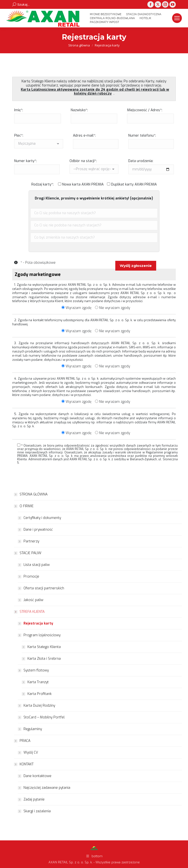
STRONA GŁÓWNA (34, 494)
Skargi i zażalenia (37, 811)
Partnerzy (31, 541)
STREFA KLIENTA (30, 612)
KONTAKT (24, 764)
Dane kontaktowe (37, 776)
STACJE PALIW (28, 553)
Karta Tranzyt (38, 682)
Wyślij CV (31, 753)
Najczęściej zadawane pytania (47, 788)
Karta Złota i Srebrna (44, 659)
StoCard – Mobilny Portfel (44, 717)
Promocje (31, 577)
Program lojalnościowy (40, 635)
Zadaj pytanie (34, 799)
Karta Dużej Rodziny (39, 706)
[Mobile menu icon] (177, 18)
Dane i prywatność (38, 530)
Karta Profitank (40, 694)
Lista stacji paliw (37, 565)
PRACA (23, 741)
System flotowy (34, 670)
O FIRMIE (24, 506)
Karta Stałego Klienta (44, 647)
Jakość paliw (33, 600)
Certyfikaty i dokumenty (42, 518)
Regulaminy (33, 729)
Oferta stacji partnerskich (44, 588)
